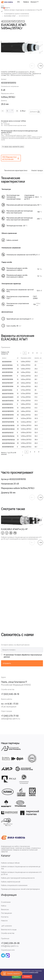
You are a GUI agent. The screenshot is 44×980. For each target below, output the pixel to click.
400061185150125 (8, 447)
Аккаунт (34, 2)
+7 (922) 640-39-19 (10, 694)
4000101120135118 (8, 422)
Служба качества (8, 933)
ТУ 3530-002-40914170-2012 (13, 147)
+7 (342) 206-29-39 (10, 943)
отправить (7, 663)
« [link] (21, 353)
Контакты (5, 917)
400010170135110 (8, 394)
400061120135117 (8, 418)
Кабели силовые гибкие (10, 863)
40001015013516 (8, 379)
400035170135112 (8, 401)
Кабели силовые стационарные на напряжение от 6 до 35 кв (21, 873)
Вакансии (5, 909)
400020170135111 (8, 397)
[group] (22, 48)
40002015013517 (8, 383)
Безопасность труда (9, 930)
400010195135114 (8, 408)
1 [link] (25, 353)
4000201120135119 (8, 426)
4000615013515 (7, 376)
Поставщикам (6, 913)
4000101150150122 (8, 436)
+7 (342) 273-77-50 (10, 716)
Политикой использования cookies (29, 972)
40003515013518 (8, 386)
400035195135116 (8, 415)
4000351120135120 (8, 429)
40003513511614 (7, 372)
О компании (6, 902)
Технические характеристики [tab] (16, 170)
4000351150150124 (8, 443)
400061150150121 (8, 433)
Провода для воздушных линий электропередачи (20, 889)
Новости (4, 921)
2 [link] (29, 353)
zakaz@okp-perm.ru (11, 719)
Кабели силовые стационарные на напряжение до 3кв (21, 868)
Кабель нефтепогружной (11, 882)
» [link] (41, 353)
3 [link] (33, 353)
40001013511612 (7, 365)
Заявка (26, 2)
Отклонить (27, 977)
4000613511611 (7, 362)
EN (18, 2)
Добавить (35, 112)
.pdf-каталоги (6, 926)
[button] (32, 66)
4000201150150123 (8, 440)
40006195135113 (7, 404)
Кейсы (4, 906)
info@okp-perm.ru (10, 946)
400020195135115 (8, 411)
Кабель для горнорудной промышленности (18, 878)
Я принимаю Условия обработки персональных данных (23, 656)
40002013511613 (7, 369)
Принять (16, 977)
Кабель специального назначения (14, 885)
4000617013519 (7, 390)
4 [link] (37, 353)
